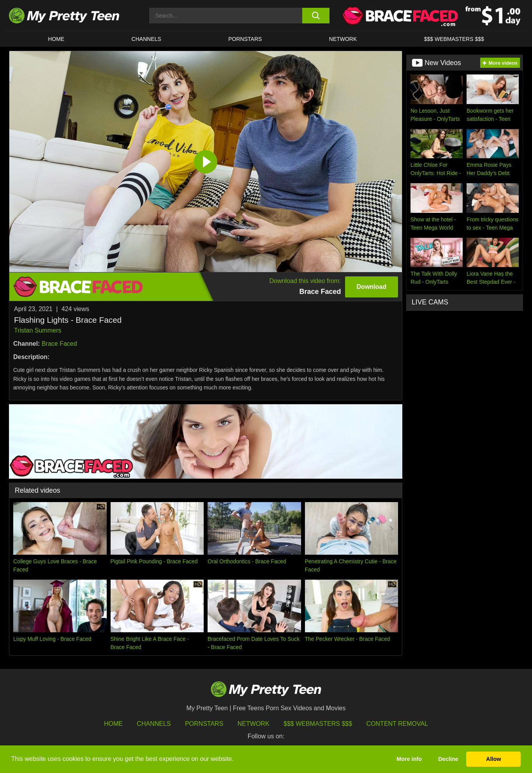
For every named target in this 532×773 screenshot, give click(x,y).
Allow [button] (493, 759)
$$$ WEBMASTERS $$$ (454, 39)
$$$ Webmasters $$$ (318, 724)
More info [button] (409, 759)
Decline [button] (448, 759)
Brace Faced (59, 344)
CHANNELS (146, 39)
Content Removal (397, 724)
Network (343, 39)
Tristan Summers (38, 330)
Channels (154, 724)
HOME (56, 39)
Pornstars (245, 39)
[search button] (316, 16)
